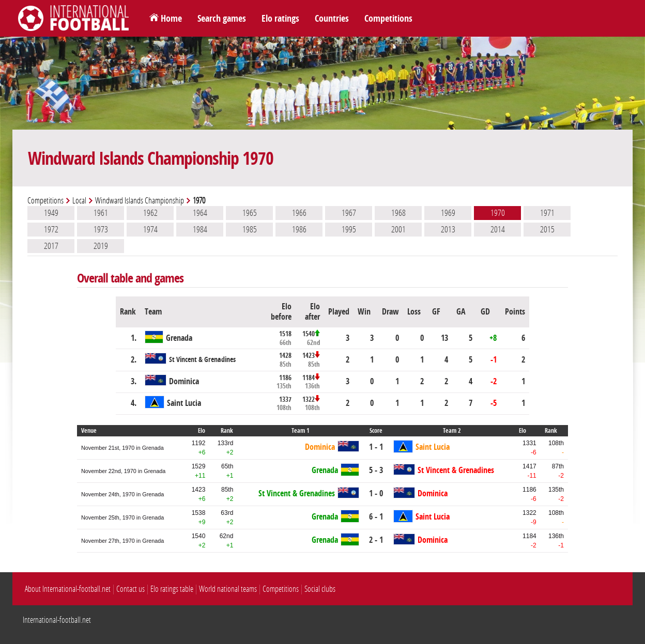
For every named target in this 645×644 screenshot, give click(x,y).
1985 (250, 229)
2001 (398, 229)
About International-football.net (68, 589)
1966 (299, 213)
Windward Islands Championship (140, 201)
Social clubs (320, 589)
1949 (51, 213)
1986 (299, 229)
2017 (51, 246)
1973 (101, 229)
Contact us (130, 589)
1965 (250, 213)
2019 (101, 246)
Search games (222, 19)
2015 (547, 229)
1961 (101, 213)
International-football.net (57, 620)
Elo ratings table (172, 589)
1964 (200, 213)
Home (171, 19)
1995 (349, 229)
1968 (398, 213)
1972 (51, 229)
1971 (547, 213)
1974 (150, 229)
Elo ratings (280, 19)
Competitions (388, 19)
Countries (332, 19)
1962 (150, 213)
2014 (498, 229)
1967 (349, 213)
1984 (200, 229)
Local (79, 201)
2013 (448, 229)
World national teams (228, 589)
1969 (448, 213)
